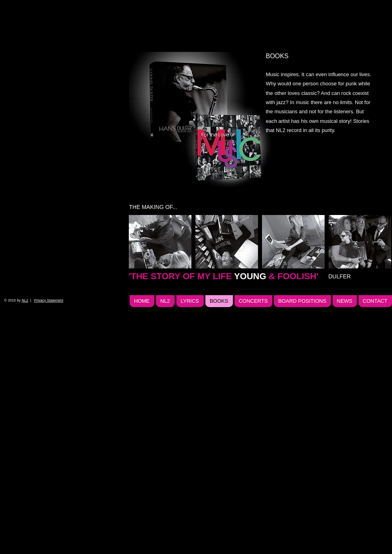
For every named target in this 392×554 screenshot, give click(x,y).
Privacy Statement (49, 300)
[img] (204, 120)
